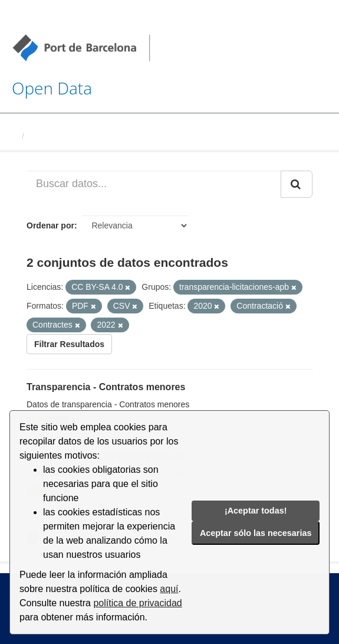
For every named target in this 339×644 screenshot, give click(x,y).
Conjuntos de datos (65, 136)
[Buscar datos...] (154, 184)
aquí (169, 589)
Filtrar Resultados (69, 344)
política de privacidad (137, 603)
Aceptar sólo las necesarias (256, 533)
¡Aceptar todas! (256, 511)
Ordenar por (50, 225)
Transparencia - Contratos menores (106, 387)
